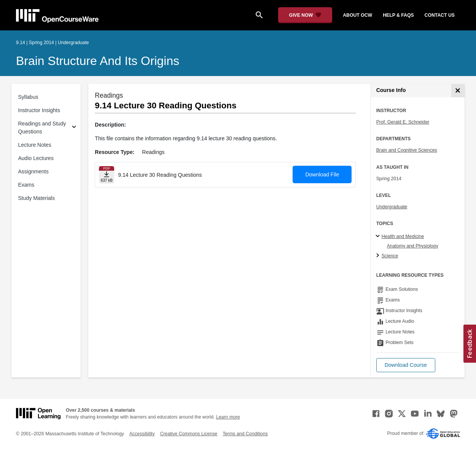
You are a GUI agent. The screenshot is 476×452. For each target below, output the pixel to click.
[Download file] (107, 175)
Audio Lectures (36, 158)
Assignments (33, 171)
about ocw (357, 15)
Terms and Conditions (245, 434)
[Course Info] (458, 91)
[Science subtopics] (379, 256)
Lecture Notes (35, 145)
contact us (440, 15)
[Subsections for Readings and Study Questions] (74, 128)
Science (390, 256)
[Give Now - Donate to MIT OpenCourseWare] (305, 15)
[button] (406, 365)
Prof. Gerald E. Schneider (403, 122)
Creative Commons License (189, 434)
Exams (26, 185)
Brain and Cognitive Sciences (407, 150)
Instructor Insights (39, 110)
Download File (322, 174)
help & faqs (398, 15)
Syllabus (28, 97)
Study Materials (37, 198)
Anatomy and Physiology (413, 246)
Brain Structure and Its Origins (98, 61)
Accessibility (142, 434)
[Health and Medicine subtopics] (379, 236)
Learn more (228, 417)
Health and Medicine (403, 236)
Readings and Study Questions (42, 128)
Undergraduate (392, 207)
